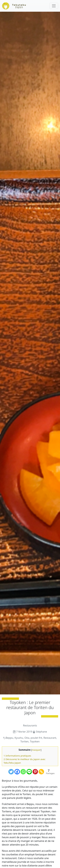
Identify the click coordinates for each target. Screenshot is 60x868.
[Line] (29, 772)
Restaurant (50, 738)
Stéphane (41, 732)
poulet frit (36, 738)
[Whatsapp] (23, 772)
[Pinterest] (35, 772)
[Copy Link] (41, 772)
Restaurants (30, 725)
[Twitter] (11, 772)
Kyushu (19, 738)
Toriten (25, 741)
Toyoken (35, 741)
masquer (36, 750)
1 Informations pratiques (17, 756)
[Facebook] (17, 772)
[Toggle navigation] (54, 6)
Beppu (9, 738)
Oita (27, 738)
